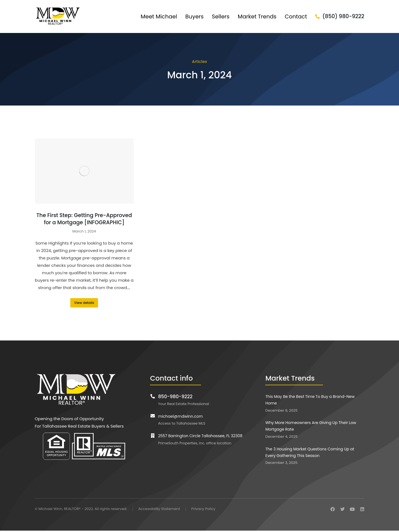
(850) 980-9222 (343, 16)
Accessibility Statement (159, 509)
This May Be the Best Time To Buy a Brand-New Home (310, 400)
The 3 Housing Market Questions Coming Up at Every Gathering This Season (310, 452)
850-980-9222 (175, 397)
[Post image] (84, 171)
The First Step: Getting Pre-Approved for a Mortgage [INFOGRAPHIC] (84, 219)
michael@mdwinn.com (181, 416)
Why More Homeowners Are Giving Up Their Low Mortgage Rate (311, 426)
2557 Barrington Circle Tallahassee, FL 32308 (200, 436)
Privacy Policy (203, 509)
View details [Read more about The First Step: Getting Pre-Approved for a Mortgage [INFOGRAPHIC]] (84, 303)
